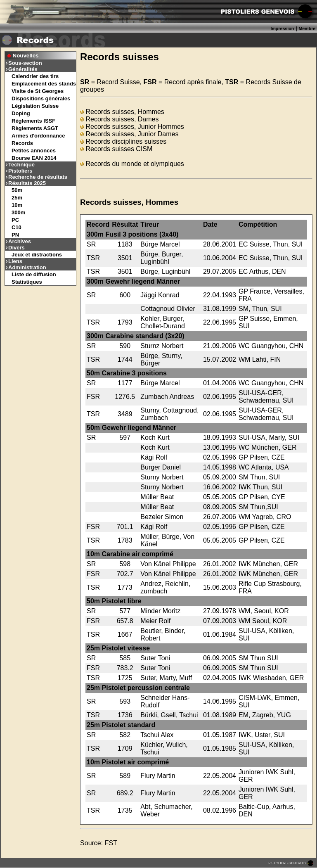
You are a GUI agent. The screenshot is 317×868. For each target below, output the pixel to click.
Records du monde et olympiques (132, 164)
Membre (307, 28)
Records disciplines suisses (123, 141)
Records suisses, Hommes (122, 112)
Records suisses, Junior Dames (129, 134)
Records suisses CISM (116, 149)
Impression (282, 28)
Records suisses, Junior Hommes (132, 127)
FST (111, 843)
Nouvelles (26, 56)
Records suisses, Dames (119, 119)
